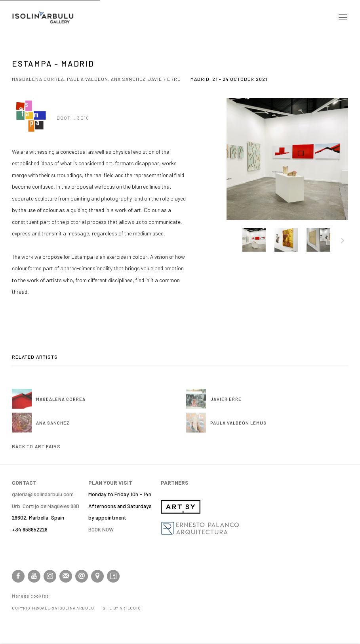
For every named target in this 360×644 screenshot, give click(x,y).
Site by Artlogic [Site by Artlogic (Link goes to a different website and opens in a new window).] (122, 608)
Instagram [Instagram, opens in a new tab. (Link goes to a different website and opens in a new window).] (50, 576)
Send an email (82, 576)
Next (343, 242)
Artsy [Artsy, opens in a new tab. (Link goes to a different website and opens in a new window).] (113, 576)
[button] (254, 240)
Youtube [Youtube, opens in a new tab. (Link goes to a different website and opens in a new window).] (34, 576)
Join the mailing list (66, 576)
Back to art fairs (36, 446)
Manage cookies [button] (30, 596)
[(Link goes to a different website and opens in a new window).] (181, 511)
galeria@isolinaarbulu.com (43, 494)
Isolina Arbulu (44, 18)
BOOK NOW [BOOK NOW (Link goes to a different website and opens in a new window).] (101, 529)
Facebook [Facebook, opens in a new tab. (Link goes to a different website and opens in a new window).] (18, 576)
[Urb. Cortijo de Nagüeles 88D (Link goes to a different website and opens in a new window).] (46, 506)
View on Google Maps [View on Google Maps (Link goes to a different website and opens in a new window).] (97, 576)
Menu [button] (342, 18)
